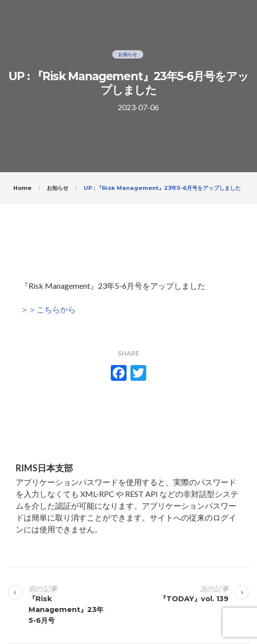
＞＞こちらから (48, 309)
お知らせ (128, 54)
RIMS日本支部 (44, 468)
